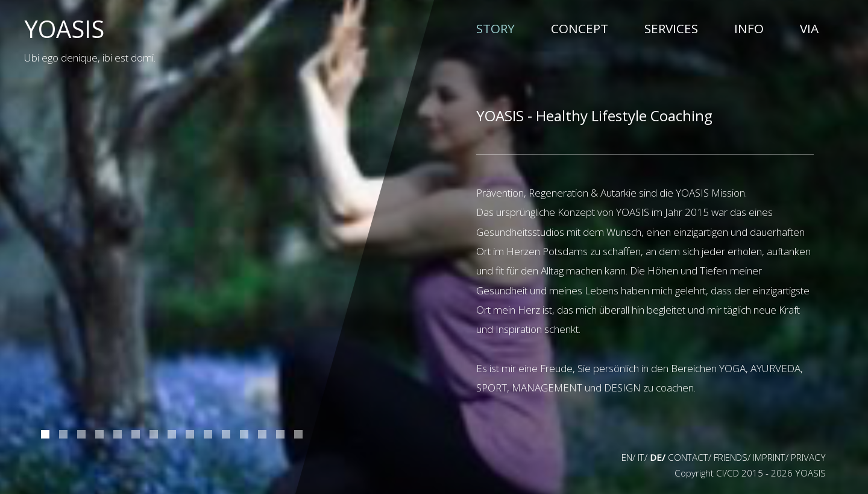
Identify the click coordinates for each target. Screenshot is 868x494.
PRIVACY (808, 457)
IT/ (643, 457)
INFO (749, 28)
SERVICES (671, 28)
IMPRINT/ (771, 457)
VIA (809, 28)
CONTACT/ (690, 457)
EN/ (628, 457)
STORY (495, 28)
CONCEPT (580, 28)
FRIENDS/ (732, 457)
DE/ (658, 457)
